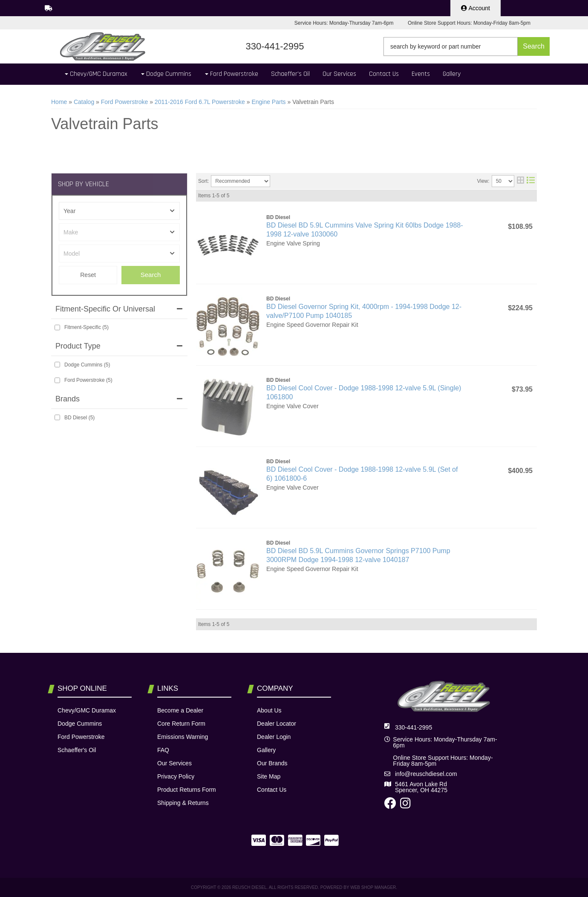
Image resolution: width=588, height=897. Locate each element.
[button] (467, 46)
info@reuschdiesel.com (426, 774)
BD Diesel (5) (79, 418)
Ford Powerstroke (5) (88, 380)
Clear (88, 275)
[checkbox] (57, 327)
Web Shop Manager (373, 887)
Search (151, 275)
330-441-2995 (414, 727)
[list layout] (531, 181)
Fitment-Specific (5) (86, 327)
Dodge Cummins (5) (87, 365)
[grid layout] (520, 181)
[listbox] (119, 211)
